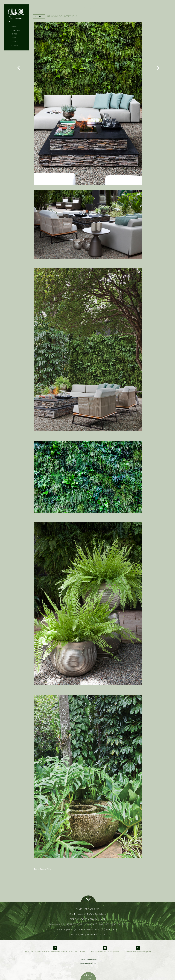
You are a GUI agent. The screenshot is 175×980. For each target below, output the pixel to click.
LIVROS (14, 34)
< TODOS (39, 16)
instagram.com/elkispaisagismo (105, 950)
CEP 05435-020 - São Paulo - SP (87, 919)
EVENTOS (15, 42)
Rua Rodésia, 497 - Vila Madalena (87, 914)
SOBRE (14, 26)
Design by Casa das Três (88, 963)
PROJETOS (16, 30)
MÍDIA (14, 38)
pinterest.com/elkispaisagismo (138, 950)
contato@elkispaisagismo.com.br (87, 934)
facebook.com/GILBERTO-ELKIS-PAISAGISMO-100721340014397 (55, 950)
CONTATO (15, 46)
